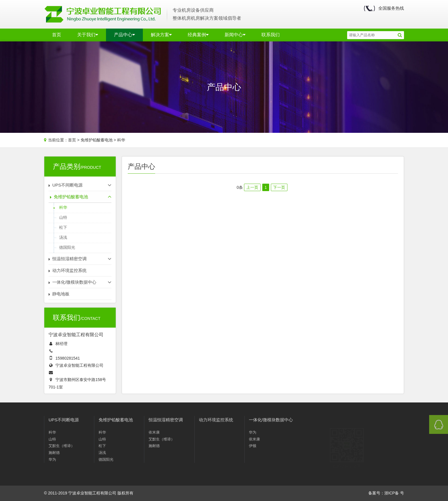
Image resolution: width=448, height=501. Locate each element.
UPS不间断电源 (64, 421)
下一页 (279, 187)
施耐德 (54, 454)
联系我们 (271, 35)
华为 (52, 461)
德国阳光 (67, 247)
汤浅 (63, 237)
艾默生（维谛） (62, 447)
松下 (63, 227)
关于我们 (88, 35)
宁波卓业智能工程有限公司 (79, 365)
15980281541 (68, 358)
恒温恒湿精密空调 (166, 428)
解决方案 (161, 35)
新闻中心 (235, 35)
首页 (57, 35)
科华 (121, 140)
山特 (63, 217)
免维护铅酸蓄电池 (97, 140)
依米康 (154, 441)
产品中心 (124, 35)
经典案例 (198, 35)
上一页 (252, 187)
